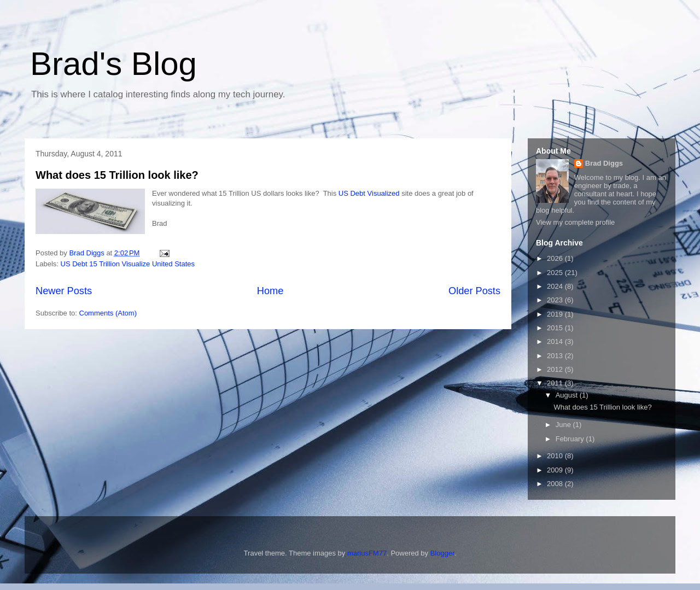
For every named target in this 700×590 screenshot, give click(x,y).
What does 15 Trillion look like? (117, 175)
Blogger (442, 553)
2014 (556, 341)
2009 (556, 470)
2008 (556, 484)
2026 (556, 258)
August (568, 395)
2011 (556, 383)
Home (270, 291)
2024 (556, 286)
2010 (556, 456)
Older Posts (474, 291)
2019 (556, 314)
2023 (556, 300)
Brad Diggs (604, 163)
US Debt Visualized (369, 193)
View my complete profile (575, 222)
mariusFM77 (367, 553)
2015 (556, 328)
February (571, 439)
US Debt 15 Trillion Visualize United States (128, 264)
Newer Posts (64, 291)
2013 (556, 356)
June (564, 425)
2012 (556, 369)
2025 (556, 273)
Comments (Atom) (108, 313)
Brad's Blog (113, 64)
